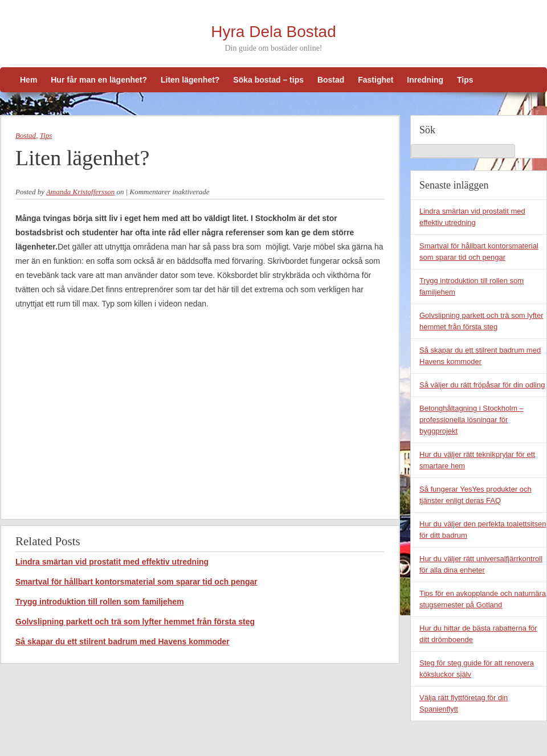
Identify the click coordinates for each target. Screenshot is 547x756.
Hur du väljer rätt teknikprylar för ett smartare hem (477, 460)
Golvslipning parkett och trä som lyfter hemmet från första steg (135, 622)
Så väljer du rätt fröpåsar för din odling (482, 385)
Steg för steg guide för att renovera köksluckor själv (477, 669)
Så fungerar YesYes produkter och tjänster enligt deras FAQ (475, 495)
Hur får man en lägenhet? (99, 80)
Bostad (331, 80)
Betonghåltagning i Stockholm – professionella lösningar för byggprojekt (472, 420)
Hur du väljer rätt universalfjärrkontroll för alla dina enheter (481, 564)
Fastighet (375, 80)
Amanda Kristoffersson (80, 192)
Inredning (425, 80)
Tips (465, 80)
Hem (28, 80)
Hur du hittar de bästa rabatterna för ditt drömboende (478, 634)
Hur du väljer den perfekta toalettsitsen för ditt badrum (483, 530)
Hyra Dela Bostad (273, 32)
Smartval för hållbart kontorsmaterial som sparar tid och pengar (136, 582)
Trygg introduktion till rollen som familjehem (100, 602)
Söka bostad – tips (268, 80)
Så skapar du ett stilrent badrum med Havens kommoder (123, 641)
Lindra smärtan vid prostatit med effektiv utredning (112, 562)
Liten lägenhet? (190, 80)
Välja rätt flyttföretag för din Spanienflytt (464, 703)
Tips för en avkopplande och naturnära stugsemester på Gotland (483, 599)
